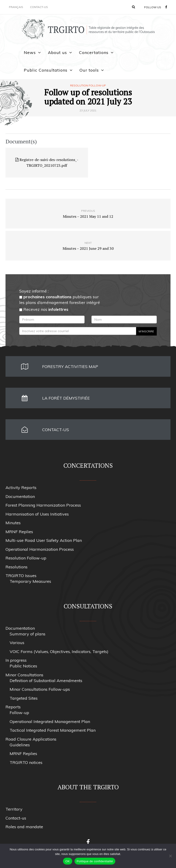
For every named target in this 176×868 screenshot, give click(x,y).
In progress (16, 660)
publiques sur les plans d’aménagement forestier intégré (60, 300)
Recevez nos (44, 309)
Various (17, 643)
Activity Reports (21, 488)
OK (67, 861)
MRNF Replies (19, 532)
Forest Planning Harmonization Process (43, 505)
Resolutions (16, 567)
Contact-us (39, 7)
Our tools (89, 70)
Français (16, 7)
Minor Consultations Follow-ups (40, 689)
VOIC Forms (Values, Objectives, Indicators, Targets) (59, 652)
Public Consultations (46, 70)
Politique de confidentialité (95, 861)
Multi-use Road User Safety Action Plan (44, 540)
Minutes (13, 523)
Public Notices (23, 666)
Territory (14, 809)
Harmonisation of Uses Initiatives (37, 514)
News (30, 52)
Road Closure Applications (31, 739)
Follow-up (19, 713)
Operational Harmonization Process (40, 549)
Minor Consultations (24, 675)
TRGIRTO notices (26, 762)
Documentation (20, 496)
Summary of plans (27, 634)
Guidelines (20, 745)
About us (57, 52)
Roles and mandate (24, 827)
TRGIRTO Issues (21, 576)
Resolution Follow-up (88, 86)
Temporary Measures (30, 581)
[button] (133, 7)
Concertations (94, 52)
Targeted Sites (24, 698)
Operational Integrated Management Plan (50, 722)
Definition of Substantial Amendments (46, 681)
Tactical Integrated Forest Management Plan (53, 730)
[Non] (170, 856)
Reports (13, 707)
